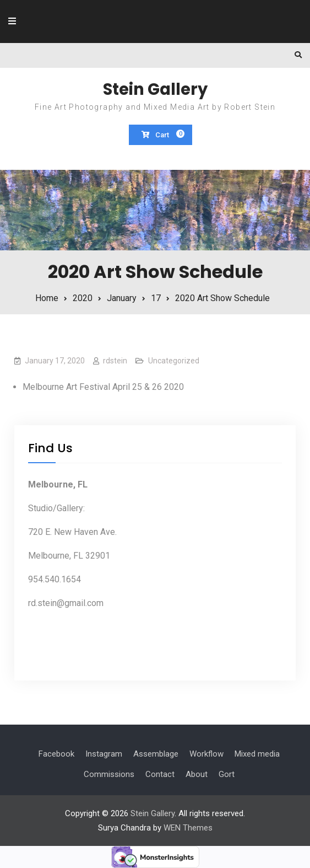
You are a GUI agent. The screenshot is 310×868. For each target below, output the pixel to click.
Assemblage (156, 754)
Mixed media (257, 754)
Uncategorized (174, 361)
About (197, 774)
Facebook (56, 754)
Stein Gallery (155, 89)
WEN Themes (188, 828)
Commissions (109, 774)
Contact (160, 774)
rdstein (115, 361)
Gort (227, 774)
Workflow (206, 754)
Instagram (104, 754)
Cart (163, 134)
